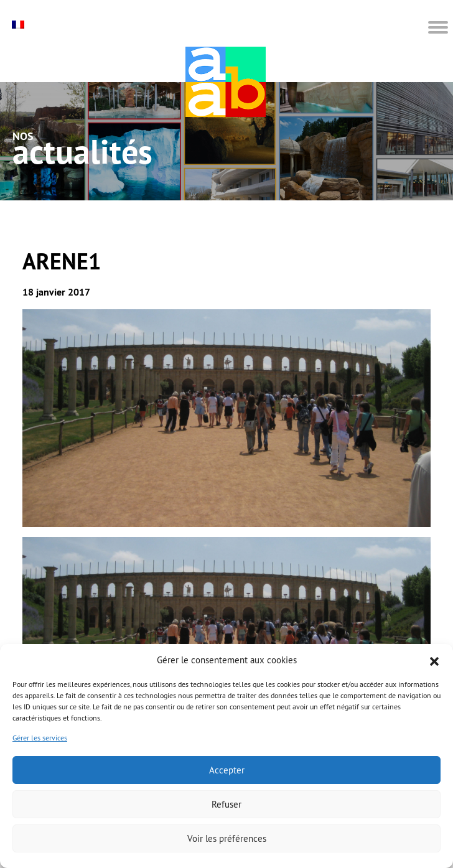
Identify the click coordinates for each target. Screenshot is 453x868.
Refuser (226, 804)
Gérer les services (40, 738)
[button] (434, 660)
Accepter (227, 770)
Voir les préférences (227, 838)
